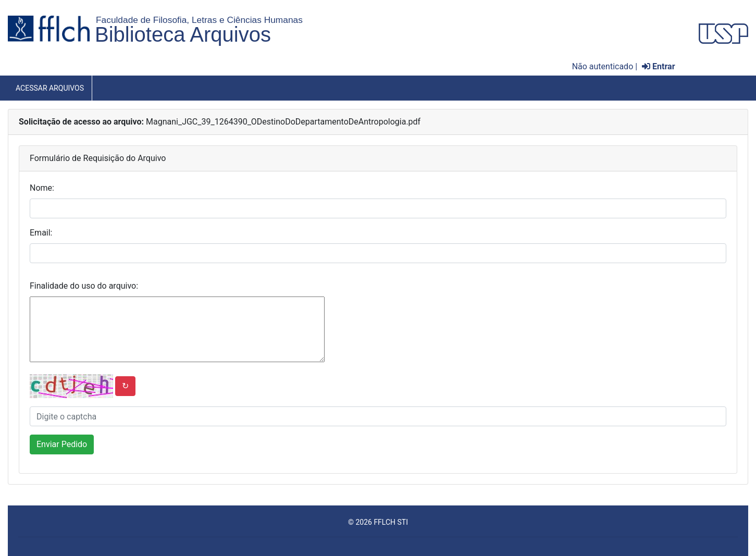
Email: (41, 233)
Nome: (42, 188)
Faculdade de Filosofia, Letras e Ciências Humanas (199, 20)
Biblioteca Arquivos (183, 34)
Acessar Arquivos (50, 88)
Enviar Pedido (62, 444)
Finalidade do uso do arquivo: (84, 286)
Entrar (658, 66)
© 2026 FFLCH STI (378, 522)
